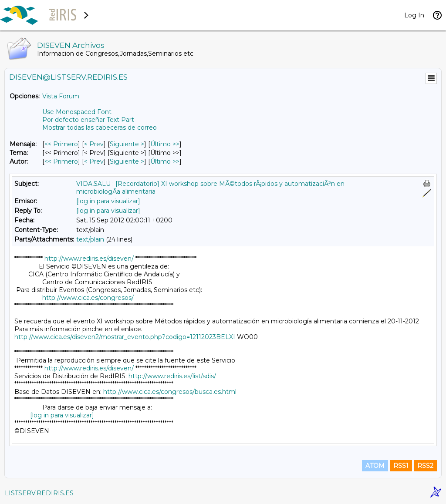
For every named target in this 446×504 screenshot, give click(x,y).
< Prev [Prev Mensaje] (94, 144)
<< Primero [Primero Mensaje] (61, 144)
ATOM (375, 466)
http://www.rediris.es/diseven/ (89, 259)
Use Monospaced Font (77, 112)
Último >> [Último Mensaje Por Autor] (165, 161)
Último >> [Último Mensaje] (165, 144)
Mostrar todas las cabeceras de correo (100, 128)
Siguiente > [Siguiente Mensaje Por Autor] (127, 161)
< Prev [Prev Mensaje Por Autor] (94, 161)
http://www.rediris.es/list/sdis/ (172, 376)
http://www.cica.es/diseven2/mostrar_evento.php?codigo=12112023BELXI (125, 337)
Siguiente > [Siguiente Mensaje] (127, 144)
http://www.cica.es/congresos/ (88, 298)
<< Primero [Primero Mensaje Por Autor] (61, 161)
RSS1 (401, 466)
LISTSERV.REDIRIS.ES (39, 493)
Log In (414, 15)
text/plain (90, 239)
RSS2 (425, 466)
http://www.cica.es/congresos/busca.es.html (170, 392)
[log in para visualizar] (108, 201)
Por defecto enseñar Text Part (88, 120)
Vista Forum (61, 96)
